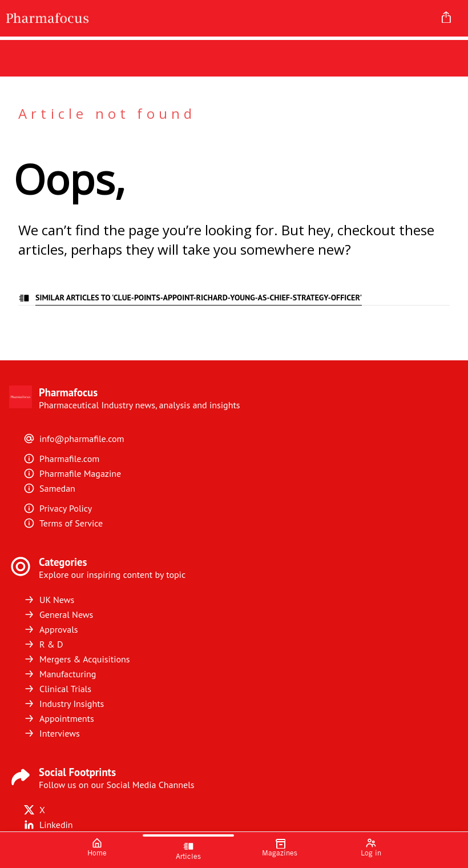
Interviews (52, 733)
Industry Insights (64, 704)
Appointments (59, 718)
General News (58, 614)
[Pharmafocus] (215, 18)
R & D (43, 644)
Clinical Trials (57, 689)
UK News (49, 600)
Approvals (51, 629)
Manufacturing (60, 674)
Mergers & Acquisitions (76, 659)
